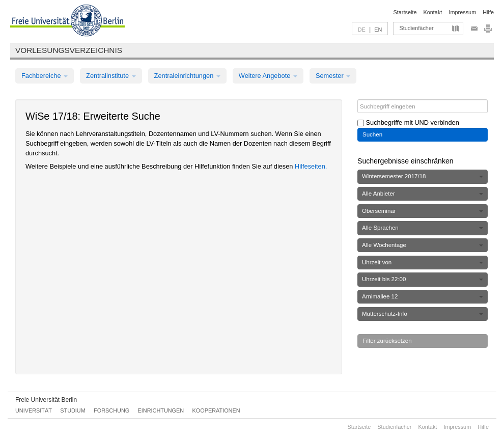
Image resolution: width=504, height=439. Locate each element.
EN (378, 30)
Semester (333, 76)
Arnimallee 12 (423, 296)
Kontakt (433, 12)
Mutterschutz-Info (423, 314)
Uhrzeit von (423, 262)
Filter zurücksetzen (387, 341)
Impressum (462, 12)
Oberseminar (423, 211)
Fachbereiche (45, 76)
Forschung (111, 410)
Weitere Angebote (268, 76)
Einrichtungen (161, 410)
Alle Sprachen (423, 228)
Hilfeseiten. (311, 166)
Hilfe (488, 12)
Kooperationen (216, 410)
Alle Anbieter (423, 194)
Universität (34, 410)
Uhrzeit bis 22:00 (423, 279)
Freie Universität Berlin (46, 400)
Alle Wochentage (423, 245)
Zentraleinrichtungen (187, 76)
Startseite (405, 12)
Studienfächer (416, 28)
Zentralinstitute (111, 76)
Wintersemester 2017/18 (423, 176)
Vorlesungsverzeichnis (69, 50)
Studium (73, 410)
